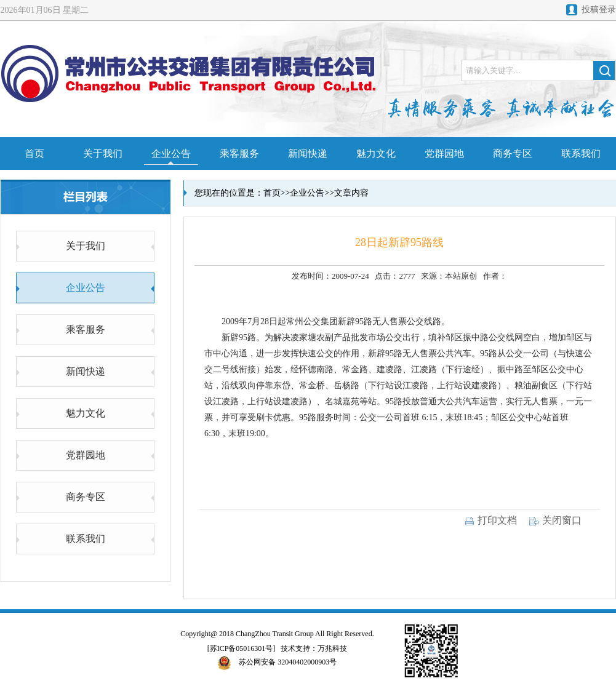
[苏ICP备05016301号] (242, 648)
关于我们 (103, 154)
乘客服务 (239, 154)
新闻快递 (308, 154)
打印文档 (491, 520)
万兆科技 (332, 648)
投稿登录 (599, 10)
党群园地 (444, 154)
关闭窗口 (555, 520)
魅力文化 (376, 154)
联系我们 (581, 154)
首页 (34, 154)
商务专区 (513, 154)
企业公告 (171, 154)
